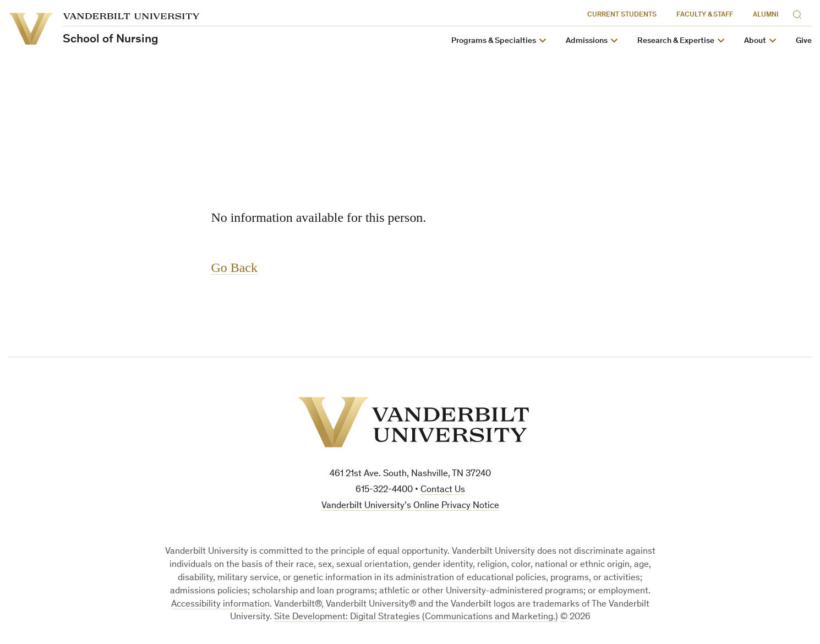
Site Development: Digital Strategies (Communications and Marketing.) (416, 617)
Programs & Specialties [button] (494, 41)
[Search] (800, 13)
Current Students (622, 15)
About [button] (755, 41)
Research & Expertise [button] (676, 41)
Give (804, 41)
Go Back (234, 268)
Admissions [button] (587, 41)
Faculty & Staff (705, 15)
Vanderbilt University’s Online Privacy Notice (410, 506)
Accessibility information (220, 605)
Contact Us (443, 490)
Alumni (766, 15)
